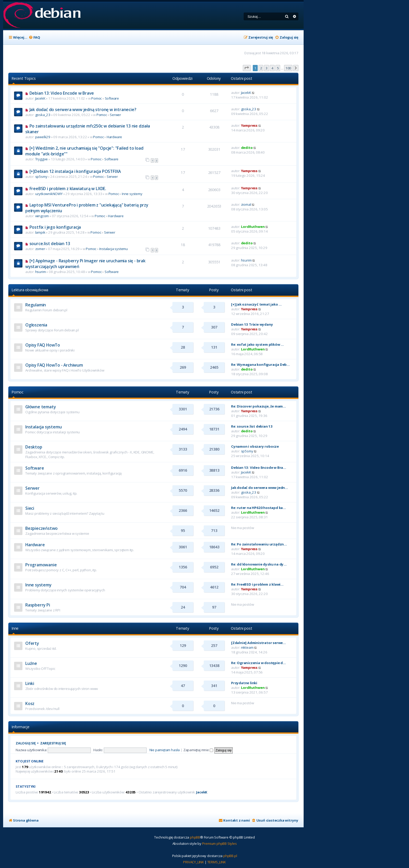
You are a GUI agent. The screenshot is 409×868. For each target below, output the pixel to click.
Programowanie (41, 565)
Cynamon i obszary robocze (255, 446)
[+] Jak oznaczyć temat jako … (256, 304)
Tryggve (42, 159)
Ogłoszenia (36, 325)
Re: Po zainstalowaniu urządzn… (259, 544)
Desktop (34, 447)
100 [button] (288, 68)
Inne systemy (132, 194)
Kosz (30, 703)
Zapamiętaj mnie (198, 750)
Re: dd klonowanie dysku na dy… (259, 564)
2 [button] (261, 68)
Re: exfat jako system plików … (257, 344)
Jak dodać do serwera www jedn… (260, 488)
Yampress (249, 125)
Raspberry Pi (38, 605)
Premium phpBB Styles (219, 843)
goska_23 (43, 115)
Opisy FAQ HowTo (43, 345)
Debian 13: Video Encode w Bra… (259, 468)
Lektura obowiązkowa (30, 290)
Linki (30, 683)
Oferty (32, 643)
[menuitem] (34, 37)
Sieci (30, 508)
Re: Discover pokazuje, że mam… (258, 406)
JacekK (40, 98)
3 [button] (266, 68)
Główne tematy (40, 407)
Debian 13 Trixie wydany (252, 324)
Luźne (31, 663)
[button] (247, 68)
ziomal (246, 204)
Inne (15, 628)
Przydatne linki (244, 683)
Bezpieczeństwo (41, 528)
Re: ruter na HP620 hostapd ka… (258, 508)
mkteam (247, 647)
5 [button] (278, 68)
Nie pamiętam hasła (165, 750)
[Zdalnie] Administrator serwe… (258, 643)
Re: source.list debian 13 (252, 426)
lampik (40, 232)
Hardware (114, 137)
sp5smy (41, 177)
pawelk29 (43, 137)
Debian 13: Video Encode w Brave (62, 93)
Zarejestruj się (53, 743)
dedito (247, 148)
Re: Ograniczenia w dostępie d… (258, 663)
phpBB (195, 837)
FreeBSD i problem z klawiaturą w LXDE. (68, 189)
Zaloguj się (26, 743)
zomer (40, 249)
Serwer (115, 115)
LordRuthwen (253, 227)
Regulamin (36, 305)
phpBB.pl (230, 856)
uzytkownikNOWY (49, 194)
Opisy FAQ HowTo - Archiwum (54, 365)
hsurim (41, 272)
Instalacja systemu (114, 249)
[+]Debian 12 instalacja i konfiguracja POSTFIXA (75, 171)
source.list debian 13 (50, 244)
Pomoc (97, 98)
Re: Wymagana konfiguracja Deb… (260, 365)
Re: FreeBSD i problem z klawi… (257, 584)
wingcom (42, 216)
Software (112, 98)
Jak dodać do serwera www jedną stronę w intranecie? (83, 110)
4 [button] (272, 68)
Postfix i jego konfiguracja (55, 227)
